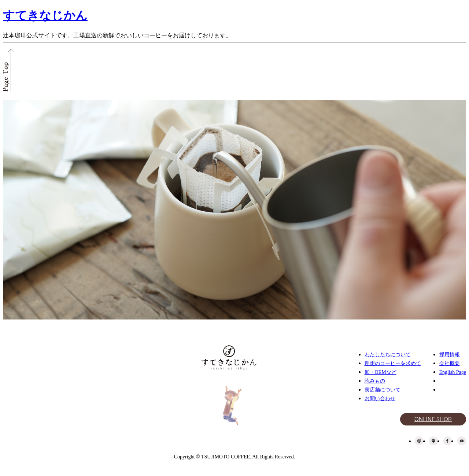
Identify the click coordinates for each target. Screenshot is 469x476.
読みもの (375, 381)
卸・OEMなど (381, 372)
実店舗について (383, 390)
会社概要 (450, 363)
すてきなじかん (45, 15)
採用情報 (450, 355)
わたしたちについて (388, 355)
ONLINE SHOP (433, 419)
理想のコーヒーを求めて (393, 363)
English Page (453, 372)
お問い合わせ (380, 399)
